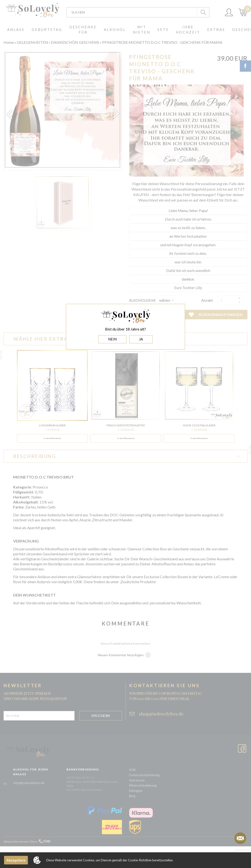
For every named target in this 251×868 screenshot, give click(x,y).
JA (141, 339)
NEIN (112, 339)
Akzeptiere (16, 860)
